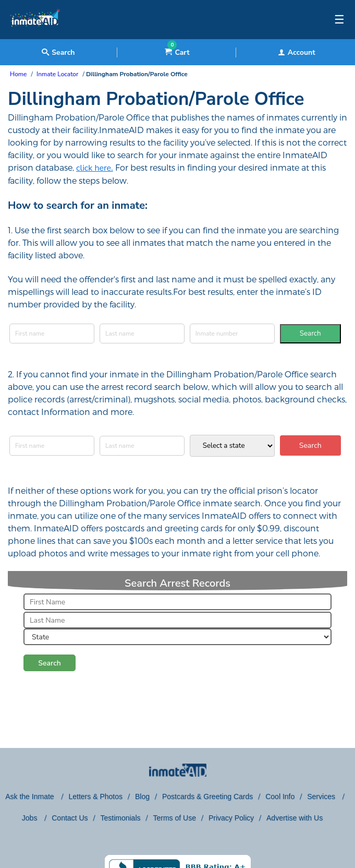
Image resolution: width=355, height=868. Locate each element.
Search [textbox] (58, 52)
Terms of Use (174, 818)
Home (18, 74)
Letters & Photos (95, 796)
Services (322, 796)
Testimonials (120, 818)
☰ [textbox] (339, 20)
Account (297, 52)
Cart (177, 52)
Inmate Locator (57, 74)
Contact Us (70, 818)
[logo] (35, 37)
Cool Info (280, 796)
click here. (95, 168)
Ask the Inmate (30, 796)
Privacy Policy (231, 818)
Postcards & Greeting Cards (207, 796)
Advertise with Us (295, 818)
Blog (142, 796)
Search (310, 334)
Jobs (30, 818)
